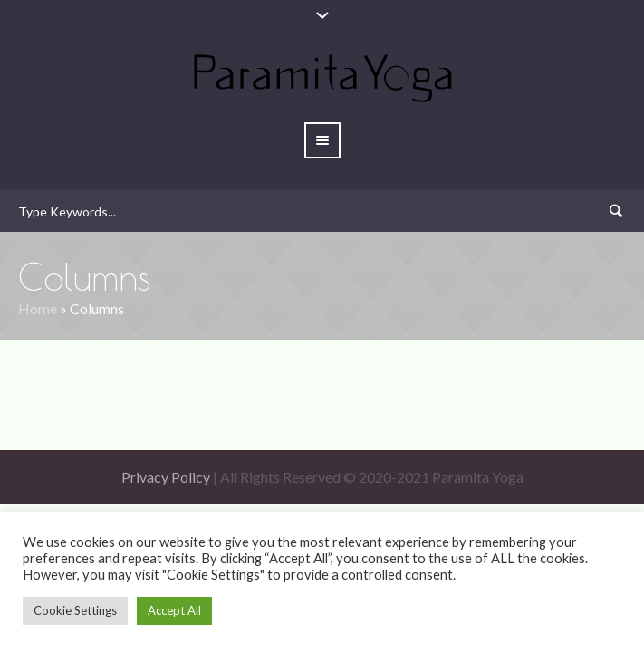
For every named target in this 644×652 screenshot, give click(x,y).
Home (38, 308)
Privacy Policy (166, 477)
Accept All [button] (174, 610)
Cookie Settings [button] (75, 610)
